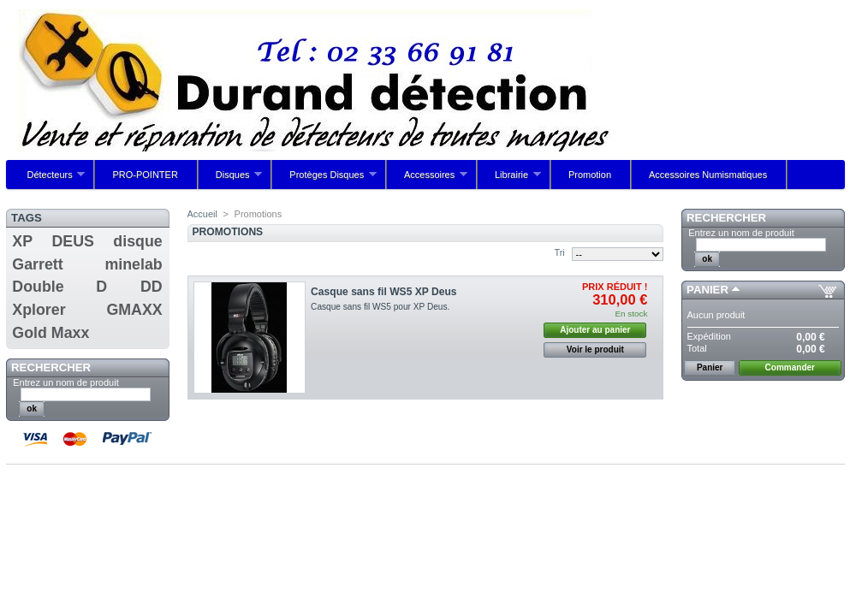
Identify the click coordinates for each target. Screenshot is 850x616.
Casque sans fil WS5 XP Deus (384, 292)
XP (22, 241)
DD (152, 287)
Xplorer (39, 310)
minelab (133, 264)
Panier (707, 290)
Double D (59, 287)
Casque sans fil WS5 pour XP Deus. (380, 307)
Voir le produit (595, 349)
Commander (790, 367)
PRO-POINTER (145, 175)
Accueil (202, 214)
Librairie (509, 179)
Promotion (590, 175)
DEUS (73, 241)
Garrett (37, 264)
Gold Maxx (51, 333)
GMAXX (134, 310)
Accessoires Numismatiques (708, 175)
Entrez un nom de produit (66, 382)
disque (137, 241)
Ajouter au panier (595, 330)
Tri (559, 252)
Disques (231, 179)
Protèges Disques (324, 179)
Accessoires (427, 179)
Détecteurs (48, 179)
